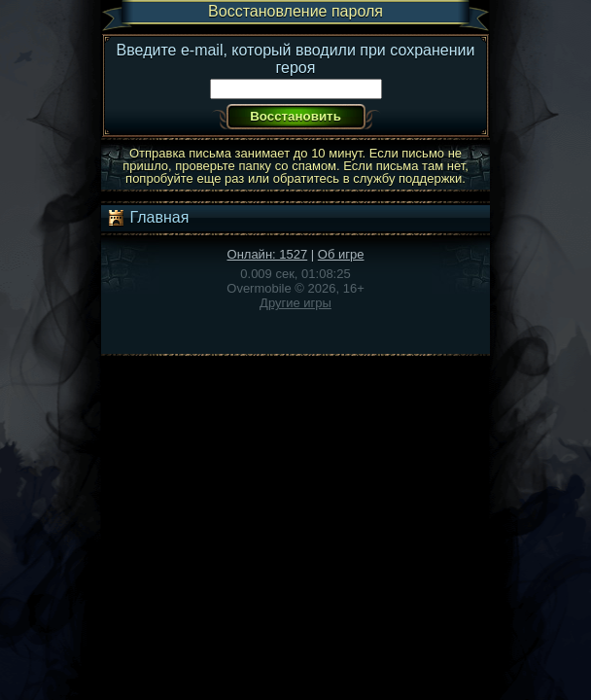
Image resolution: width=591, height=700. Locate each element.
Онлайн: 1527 (268, 254)
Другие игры (295, 303)
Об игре (341, 254)
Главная (147, 218)
